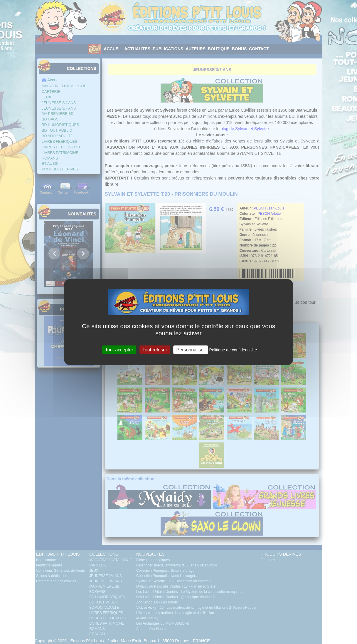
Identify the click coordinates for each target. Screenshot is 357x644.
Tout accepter (119, 349)
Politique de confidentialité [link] (233, 350)
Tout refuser (155, 349)
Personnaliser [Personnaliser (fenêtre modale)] (191, 349)
